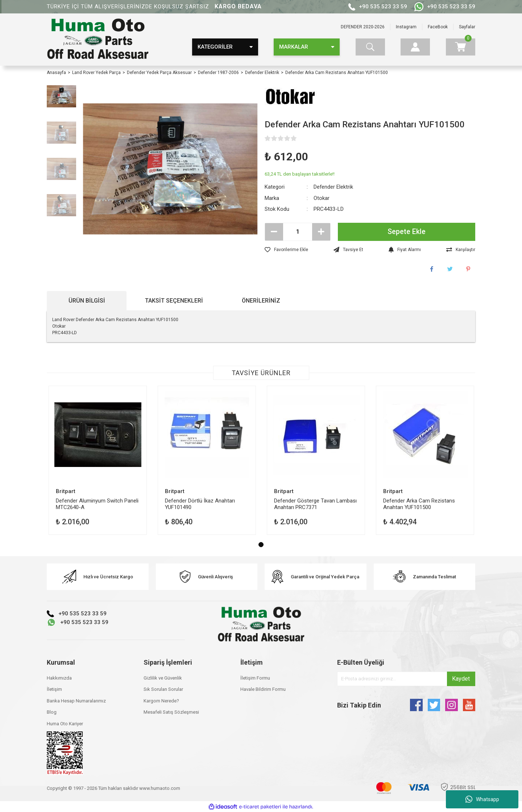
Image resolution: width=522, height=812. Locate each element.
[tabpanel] (98, 460)
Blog (52, 712)
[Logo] (98, 40)
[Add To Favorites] (286, 250)
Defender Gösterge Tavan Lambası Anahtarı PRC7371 (315, 504)
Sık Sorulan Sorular (163, 689)
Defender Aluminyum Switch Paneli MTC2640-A (97, 504)
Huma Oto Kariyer (65, 724)
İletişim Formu (255, 678)
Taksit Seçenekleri (174, 301)
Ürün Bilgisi (87, 301)
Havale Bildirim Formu (263, 689)
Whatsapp (482, 799)
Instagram (406, 27)
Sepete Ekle (407, 232)
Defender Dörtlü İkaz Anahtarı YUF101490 (200, 504)
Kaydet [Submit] (461, 679)
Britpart (66, 491)
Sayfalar (467, 27)
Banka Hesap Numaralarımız (76, 701)
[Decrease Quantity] (274, 232)
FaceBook (438, 27)
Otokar (322, 198)
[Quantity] (298, 232)
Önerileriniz (261, 301)
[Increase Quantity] (321, 232)
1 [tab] (261, 545)
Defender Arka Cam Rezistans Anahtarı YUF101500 (419, 504)
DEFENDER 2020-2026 (363, 27)
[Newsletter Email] (406, 679)
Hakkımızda (59, 678)
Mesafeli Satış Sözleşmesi (171, 712)
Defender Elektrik (333, 187)
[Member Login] (415, 47)
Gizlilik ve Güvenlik (163, 678)
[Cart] (461, 47)
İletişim (54, 689)
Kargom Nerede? (161, 701)
